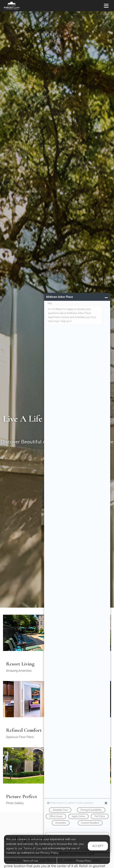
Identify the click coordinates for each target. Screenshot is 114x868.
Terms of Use (31, 861)
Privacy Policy (84, 861)
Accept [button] (98, 846)
